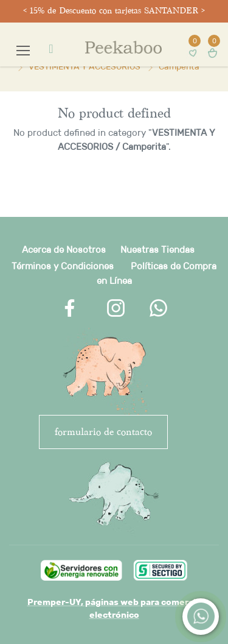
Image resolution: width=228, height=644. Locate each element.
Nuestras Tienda (155, 249)
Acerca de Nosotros (64, 249)
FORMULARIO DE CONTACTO (103, 432)
